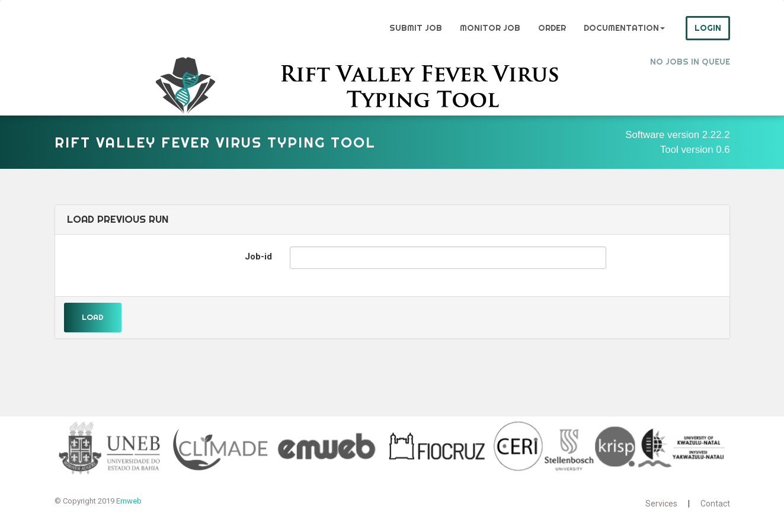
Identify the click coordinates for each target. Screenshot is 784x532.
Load (93, 317)
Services (661, 504)
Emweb (129, 501)
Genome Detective (96, 28)
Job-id (258, 257)
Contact (715, 504)
